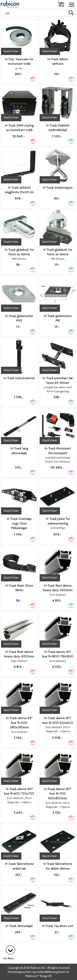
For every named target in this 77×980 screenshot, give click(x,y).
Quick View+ (11, 51)
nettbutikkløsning (47, 972)
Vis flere (8, 958)
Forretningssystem (20, 972)
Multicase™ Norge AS (39, 976)
